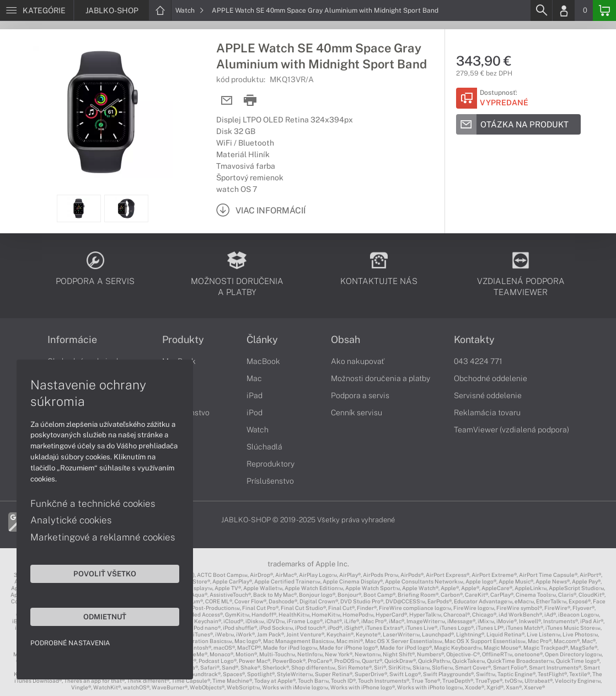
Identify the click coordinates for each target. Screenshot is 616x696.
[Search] (541, 10)
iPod (255, 413)
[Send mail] (227, 101)
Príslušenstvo (270, 481)
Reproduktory (270, 464)
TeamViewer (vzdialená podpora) (511, 430)
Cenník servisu (357, 413)
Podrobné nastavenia (70, 643)
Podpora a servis (360, 395)
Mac (254, 378)
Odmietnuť (105, 617)
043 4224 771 (478, 361)
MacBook (263, 361)
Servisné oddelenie (488, 395)
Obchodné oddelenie (491, 378)
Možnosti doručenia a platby (381, 378)
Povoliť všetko (105, 574)
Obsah (346, 340)
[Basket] (604, 10)
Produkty (183, 340)
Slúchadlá (264, 447)
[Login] (564, 10)
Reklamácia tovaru (487, 413)
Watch (190, 10)
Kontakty (474, 340)
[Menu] (37, 10)
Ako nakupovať (358, 361)
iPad (255, 395)
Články (262, 340)
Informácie (72, 340)
